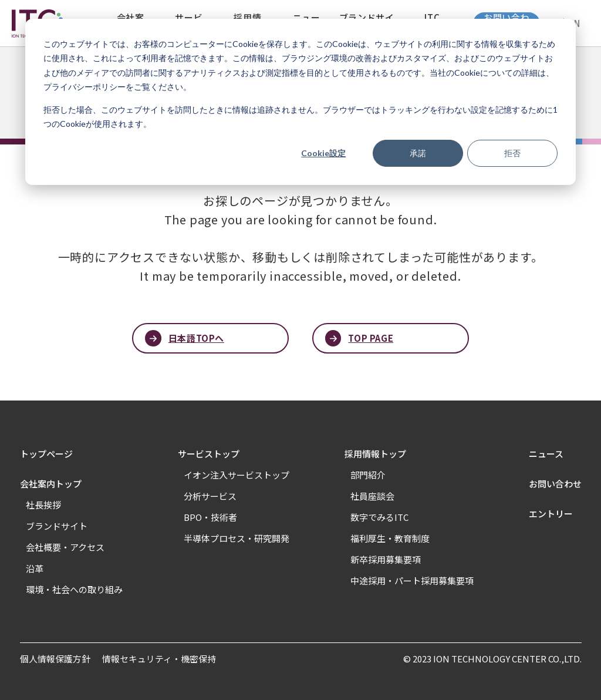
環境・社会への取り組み (74, 589)
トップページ (46, 454)
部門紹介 (368, 475)
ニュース (546, 454)
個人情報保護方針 (55, 659)
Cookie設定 (323, 153)
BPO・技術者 (210, 517)
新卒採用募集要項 (386, 559)
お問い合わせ (555, 484)
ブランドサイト (57, 526)
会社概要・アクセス (65, 547)
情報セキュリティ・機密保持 (159, 659)
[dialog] (300, 102)
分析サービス (210, 496)
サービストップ (209, 454)
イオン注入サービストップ (237, 475)
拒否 (512, 153)
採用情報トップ (375, 454)
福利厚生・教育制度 (390, 538)
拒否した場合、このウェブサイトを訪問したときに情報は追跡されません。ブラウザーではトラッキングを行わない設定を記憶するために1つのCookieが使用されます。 (300, 117)
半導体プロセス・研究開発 (237, 538)
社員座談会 (372, 496)
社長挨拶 (43, 505)
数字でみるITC (379, 517)
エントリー (551, 514)
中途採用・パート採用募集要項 (412, 580)
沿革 (35, 568)
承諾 (418, 153)
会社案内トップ (51, 484)
